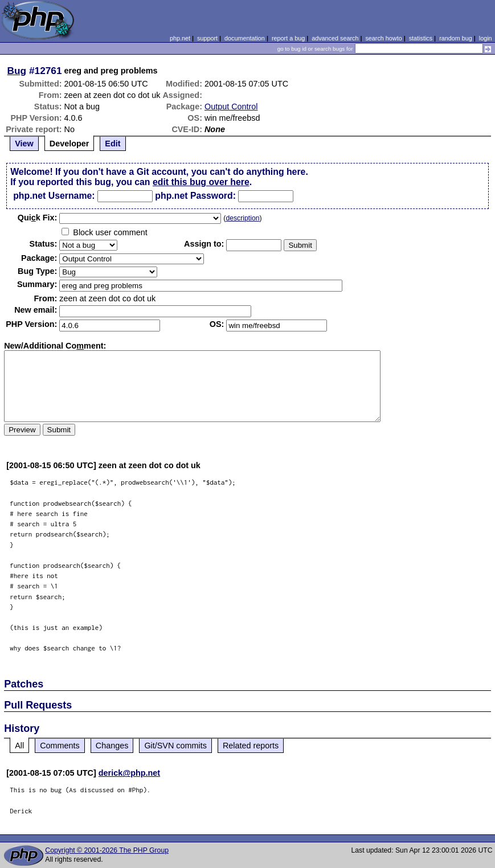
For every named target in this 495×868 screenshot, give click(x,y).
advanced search (335, 38)
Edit (113, 144)
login (486, 38)
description (242, 218)
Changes (112, 746)
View (24, 144)
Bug (17, 71)
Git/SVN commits (175, 746)
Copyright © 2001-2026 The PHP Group (107, 850)
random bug (456, 38)
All (19, 746)
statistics (421, 38)
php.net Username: (54, 196)
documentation (245, 38)
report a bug (288, 38)
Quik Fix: (38, 218)
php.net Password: (195, 196)
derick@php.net (129, 773)
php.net (180, 38)
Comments (60, 746)
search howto (383, 38)
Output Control (231, 107)
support (207, 38)
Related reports (251, 746)
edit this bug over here (201, 182)
